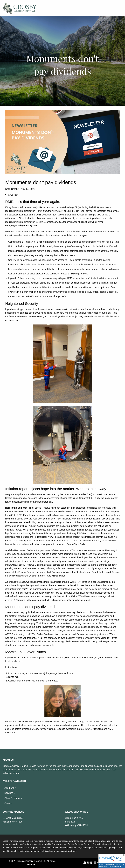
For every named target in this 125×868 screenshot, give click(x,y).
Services (9, 793)
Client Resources (13, 798)
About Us (9, 788)
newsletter (13, 195)
